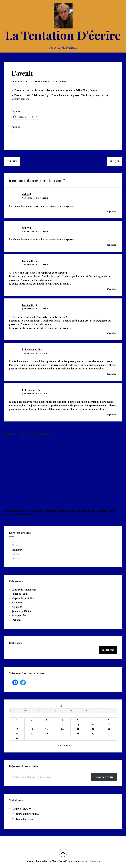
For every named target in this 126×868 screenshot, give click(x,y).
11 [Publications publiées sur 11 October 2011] (32, 724)
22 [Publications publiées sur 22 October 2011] (93, 729)
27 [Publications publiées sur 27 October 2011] (62, 733)
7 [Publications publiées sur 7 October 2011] (78, 720)
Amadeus (79, 861)
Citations (64, 81)
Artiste (16, 558)
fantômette (28, 261)
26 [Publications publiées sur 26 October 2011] (47, 733)
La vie (16, 554)
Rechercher (16, 643)
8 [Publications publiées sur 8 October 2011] (93, 720)
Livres (16, 541)
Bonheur (17, 550)
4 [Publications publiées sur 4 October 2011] (32, 720)
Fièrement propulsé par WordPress (45, 861)
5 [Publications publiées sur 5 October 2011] (47, 720)
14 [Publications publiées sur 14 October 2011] (78, 724)
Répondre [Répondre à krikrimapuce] (111, 374)
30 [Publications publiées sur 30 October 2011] (109, 733)
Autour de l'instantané (24, 590)
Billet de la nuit (20, 594)
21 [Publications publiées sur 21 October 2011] (78, 729)
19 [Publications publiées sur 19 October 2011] (47, 729)
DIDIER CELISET (43, 81)
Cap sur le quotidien (23, 598)
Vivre (15, 545)
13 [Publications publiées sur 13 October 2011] (62, 724)
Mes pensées (19, 615)
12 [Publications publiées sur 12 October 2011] (47, 724)
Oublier (12, 161)
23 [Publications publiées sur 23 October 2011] (109, 729)
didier (26, 194)
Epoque (114, 161)
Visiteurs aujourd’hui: (24, 814)
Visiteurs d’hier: (21, 819)
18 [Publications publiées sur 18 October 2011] (32, 729)
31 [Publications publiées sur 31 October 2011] (17, 738)
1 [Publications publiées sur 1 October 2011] (93, 715)
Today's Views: (21, 809)
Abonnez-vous (104, 777)
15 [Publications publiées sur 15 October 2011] (93, 724)
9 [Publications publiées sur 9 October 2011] (109, 720)
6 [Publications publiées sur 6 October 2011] (62, 720)
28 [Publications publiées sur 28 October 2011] (78, 733)
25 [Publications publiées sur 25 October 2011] (32, 733)
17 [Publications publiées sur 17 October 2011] (17, 729)
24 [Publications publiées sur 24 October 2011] (17, 733)
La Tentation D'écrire (63, 35)
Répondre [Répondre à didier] (111, 212)
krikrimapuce (30, 350)
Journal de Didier (22, 611)
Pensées (17, 620)
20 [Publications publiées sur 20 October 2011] (62, 729)
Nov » (67, 746)
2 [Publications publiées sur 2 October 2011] (109, 715)
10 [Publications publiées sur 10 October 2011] (17, 724)
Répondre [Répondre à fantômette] (111, 289)
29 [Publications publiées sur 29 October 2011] (93, 733)
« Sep (59, 746)
